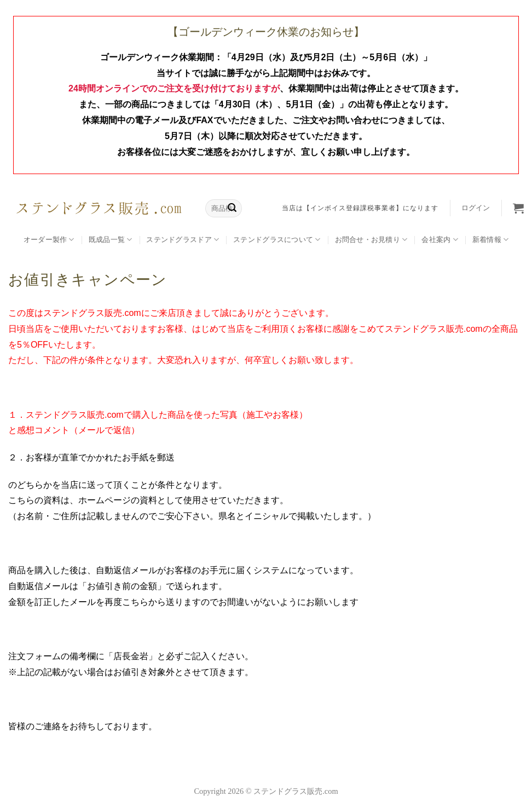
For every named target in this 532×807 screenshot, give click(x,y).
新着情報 (490, 240)
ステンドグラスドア (183, 240)
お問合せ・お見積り (371, 240)
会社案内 (440, 240)
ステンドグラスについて (277, 240)
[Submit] (232, 209)
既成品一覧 (111, 240)
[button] (476, 208)
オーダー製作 (49, 240)
